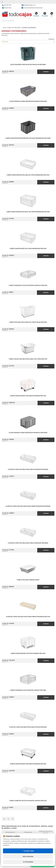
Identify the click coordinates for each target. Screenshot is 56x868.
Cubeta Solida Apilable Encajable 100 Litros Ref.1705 (28, 359)
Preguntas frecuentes (30, 854)
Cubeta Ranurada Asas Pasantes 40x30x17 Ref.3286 (28, 690)
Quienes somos (7, 860)
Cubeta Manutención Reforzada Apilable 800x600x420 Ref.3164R (28, 138)
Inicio (5, 28)
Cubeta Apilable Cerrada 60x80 (28, 580)
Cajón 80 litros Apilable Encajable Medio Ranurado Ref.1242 (28, 617)
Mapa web (25, 852)
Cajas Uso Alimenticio (14, 28)
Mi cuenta (45, 14)
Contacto (36, 14)
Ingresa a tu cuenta (29, 856)
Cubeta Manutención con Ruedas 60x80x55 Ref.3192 (28, 396)
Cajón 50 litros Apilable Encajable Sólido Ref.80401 (28, 727)
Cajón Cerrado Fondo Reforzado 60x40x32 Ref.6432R (28, 101)
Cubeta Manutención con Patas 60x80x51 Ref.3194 (28, 653)
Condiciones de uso (9, 854)
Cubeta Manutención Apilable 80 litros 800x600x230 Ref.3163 (28, 175)
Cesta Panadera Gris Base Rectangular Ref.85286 (28, 65)
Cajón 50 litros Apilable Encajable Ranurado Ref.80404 (28, 469)
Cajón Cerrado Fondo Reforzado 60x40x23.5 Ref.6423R (28, 433)
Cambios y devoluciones (11, 856)
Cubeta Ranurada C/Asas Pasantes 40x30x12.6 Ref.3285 (28, 285)
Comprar (46, 72)
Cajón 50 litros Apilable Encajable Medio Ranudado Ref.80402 (28, 506)
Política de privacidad (10, 852)
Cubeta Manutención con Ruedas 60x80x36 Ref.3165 (28, 764)
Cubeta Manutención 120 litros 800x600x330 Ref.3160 (28, 249)
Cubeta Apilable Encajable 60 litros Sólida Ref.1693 (28, 322)
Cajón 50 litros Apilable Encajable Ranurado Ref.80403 (28, 543)
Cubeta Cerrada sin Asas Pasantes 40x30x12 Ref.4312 (28, 801)
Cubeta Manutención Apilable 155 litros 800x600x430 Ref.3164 (28, 212)
